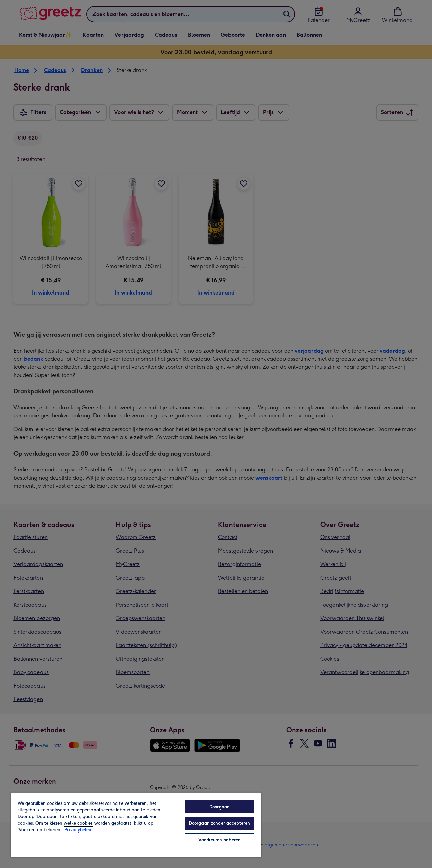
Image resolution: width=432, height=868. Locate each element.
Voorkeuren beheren (220, 840)
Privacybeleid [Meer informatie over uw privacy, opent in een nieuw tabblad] (79, 830)
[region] (136, 825)
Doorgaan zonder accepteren (220, 823)
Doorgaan (220, 807)
